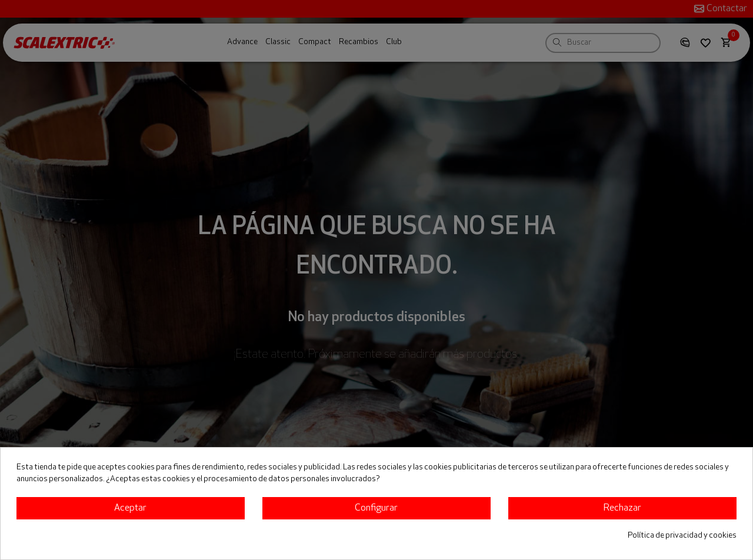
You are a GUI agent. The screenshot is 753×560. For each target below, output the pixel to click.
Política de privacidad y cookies (682, 536)
